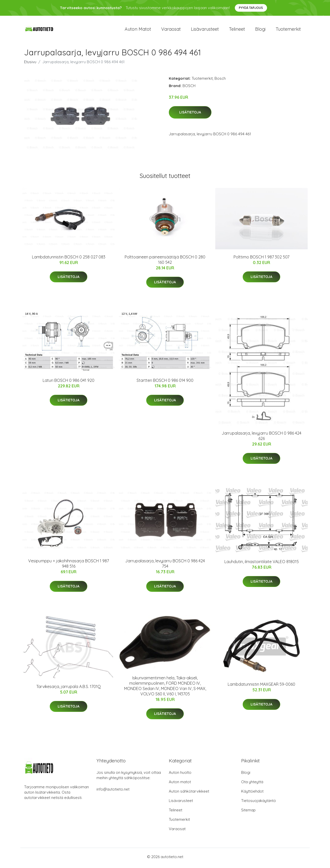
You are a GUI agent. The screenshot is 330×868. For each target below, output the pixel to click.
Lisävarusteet (205, 30)
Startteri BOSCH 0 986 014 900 (165, 383)
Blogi (260, 30)
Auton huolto (180, 775)
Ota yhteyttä (252, 784)
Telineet (237, 30)
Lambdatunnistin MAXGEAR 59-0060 (261, 687)
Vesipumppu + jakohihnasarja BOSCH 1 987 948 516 (69, 566)
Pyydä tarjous (251, 8)
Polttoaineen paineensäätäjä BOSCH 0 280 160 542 (165, 262)
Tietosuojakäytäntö (259, 803)
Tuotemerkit (288, 30)
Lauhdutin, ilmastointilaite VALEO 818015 (262, 564)
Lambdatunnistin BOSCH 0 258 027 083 (69, 259)
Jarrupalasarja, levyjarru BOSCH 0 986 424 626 (261, 438)
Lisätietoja (190, 115)
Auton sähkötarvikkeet (189, 794)
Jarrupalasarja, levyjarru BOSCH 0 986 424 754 (165, 566)
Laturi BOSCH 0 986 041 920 (69, 383)
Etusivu (30, 64)
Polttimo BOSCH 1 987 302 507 (261, 259)
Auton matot (138, 30)
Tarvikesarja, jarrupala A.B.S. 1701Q (69, 689)
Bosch (220, 81)
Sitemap (248, 813)
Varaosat (171, 30)
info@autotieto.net (113, 792)
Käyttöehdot (252, 794)
